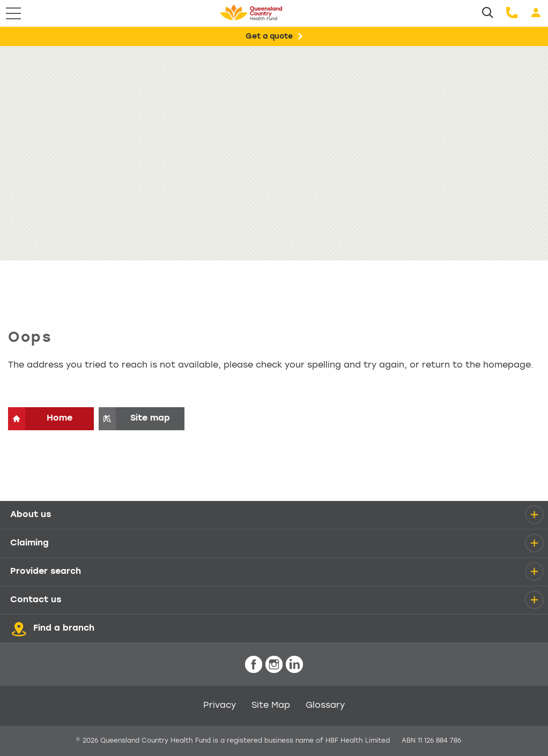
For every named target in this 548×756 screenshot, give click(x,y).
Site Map (271, 706)
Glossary (325, 706)
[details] (534, 515)
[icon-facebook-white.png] (254, 665)
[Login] (536, 13)
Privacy (220, 706)
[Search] (488, 13)
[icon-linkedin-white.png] (294, 665)
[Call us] (512, 13)
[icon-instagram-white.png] (274, 665)
